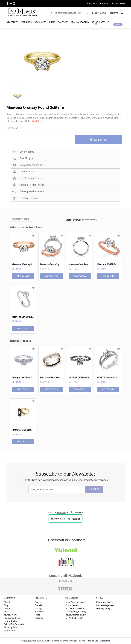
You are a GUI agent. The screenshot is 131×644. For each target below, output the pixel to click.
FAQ (6, 612)
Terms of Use (92, 641)
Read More (37, 121)
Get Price (17, 269)
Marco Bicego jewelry (76, 612)
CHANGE (118, 24)
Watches (63, 22)
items (114, 13)
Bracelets (13, 22)
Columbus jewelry (105, 602)
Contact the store (21, 219)
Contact (8, 609)
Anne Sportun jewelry (76, 602)
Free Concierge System (28, 179)
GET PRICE (99, 140)
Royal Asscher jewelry (76, 615)
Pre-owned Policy (12, 618)
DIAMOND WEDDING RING (52, 378)
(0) (96, 220)
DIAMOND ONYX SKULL (23, 430)
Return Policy (10, 621)
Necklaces (41, 22)
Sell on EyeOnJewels (14, 624)
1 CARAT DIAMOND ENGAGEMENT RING (88, 378)
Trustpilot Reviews (25, 198)
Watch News (10, 631)
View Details (23, 276)
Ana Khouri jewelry (75, 609)
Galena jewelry (103, 609)
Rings (52, 22)
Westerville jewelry (105, 605)
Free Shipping (23, 159)
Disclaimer (105, 641)
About (7, 602)
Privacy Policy (77, 641)
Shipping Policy (11, 627)
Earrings (27, 22)
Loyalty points (23, 152)
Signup (103, 13)
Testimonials (22, 172)
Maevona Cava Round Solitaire (84, 264)
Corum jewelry (72, 605)
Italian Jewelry (80, 22)
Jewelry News (11, 615)
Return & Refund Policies (28, 185)
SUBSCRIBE (94, 489)
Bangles (38, 602)
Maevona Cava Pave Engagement (29, 317)
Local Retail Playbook (65, 576)
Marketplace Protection (28, 192)
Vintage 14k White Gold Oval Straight (30, 378)
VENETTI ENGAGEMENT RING (111, 378)
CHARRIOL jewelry (75, 618)
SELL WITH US (101, 22)
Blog (6, 605)
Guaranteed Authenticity (28, 165)
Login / (96, 13)
